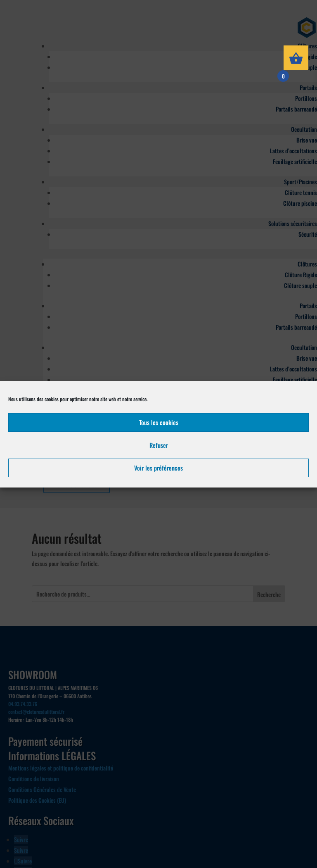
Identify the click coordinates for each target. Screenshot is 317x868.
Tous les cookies (159, 422)
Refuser (159, 445)
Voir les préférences (158, 468)
